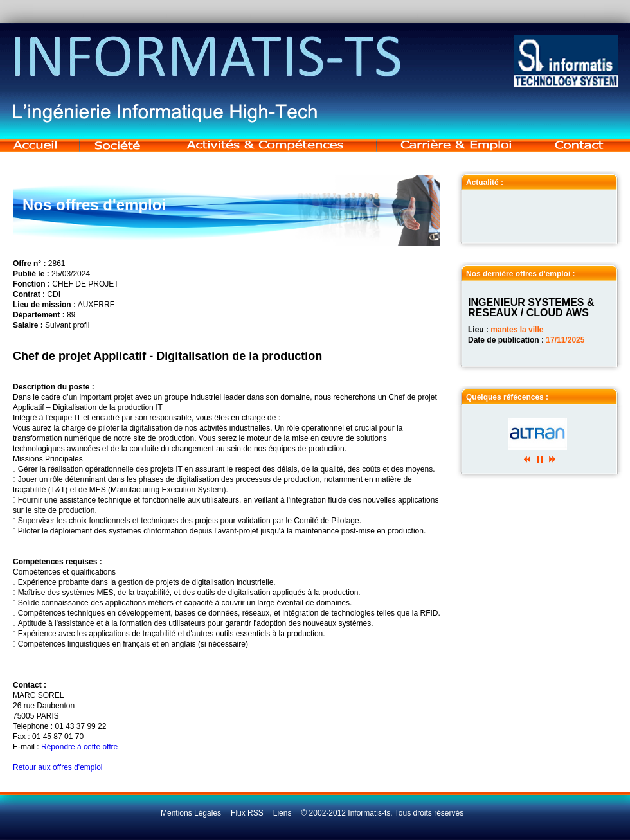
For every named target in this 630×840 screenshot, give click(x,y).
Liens (283, 813)
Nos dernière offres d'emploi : (521, 274)
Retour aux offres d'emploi (58, 767)
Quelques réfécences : (507, 397)
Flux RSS (247, 813)
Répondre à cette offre (79, 747)
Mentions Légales (191, 813)
